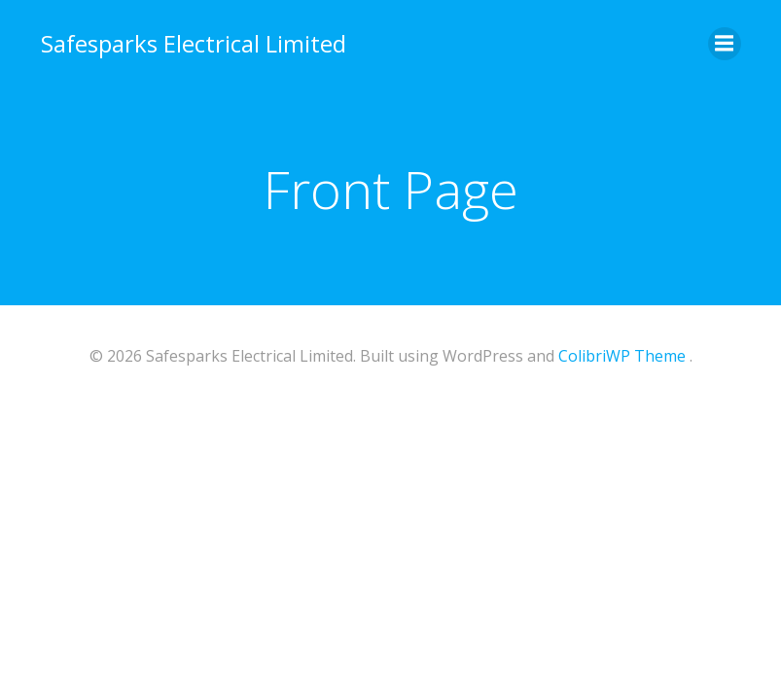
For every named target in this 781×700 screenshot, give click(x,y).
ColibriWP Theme (622, 356)
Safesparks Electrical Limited (194, 43)
